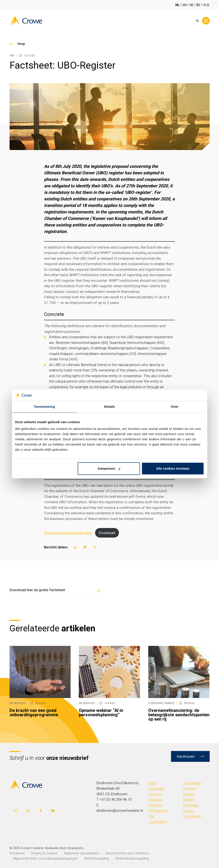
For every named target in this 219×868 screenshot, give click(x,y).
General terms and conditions (127, 853)
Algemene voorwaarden (82, 853)
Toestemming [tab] (44, 407)
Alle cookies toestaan (173, 469)
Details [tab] (110, 407)
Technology (158, 822)
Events (189, 799)
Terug (21, 44)
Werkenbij (191, 805)
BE (198, 5)
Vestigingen (192, 783)
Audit (153, 783)
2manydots (75, 848)
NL (178, 5)
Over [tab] (175, 407)
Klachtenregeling (97, 858)
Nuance (189, 788)
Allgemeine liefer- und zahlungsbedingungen (45, 858)
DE (192, 5)
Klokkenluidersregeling (132, 858)
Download (107, 533)
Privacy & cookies (44, 853)
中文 (206, 5)
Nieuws (189, 794)
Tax (151, 816)
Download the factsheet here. (68, 533)
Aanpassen (109, 469)
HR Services (158, 810)
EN (185, 5)
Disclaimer (17, 853)
